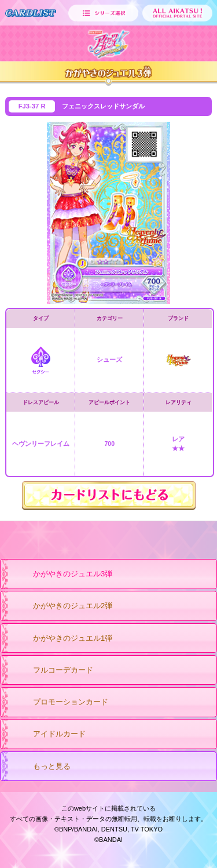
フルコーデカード (52, 671)
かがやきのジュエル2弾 (61, 606)
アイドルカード (48, 735)
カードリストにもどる (109, 495)
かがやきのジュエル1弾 (61, 639)
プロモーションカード (59, 703)
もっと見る (41, 767)
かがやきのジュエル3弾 (61, 575)
